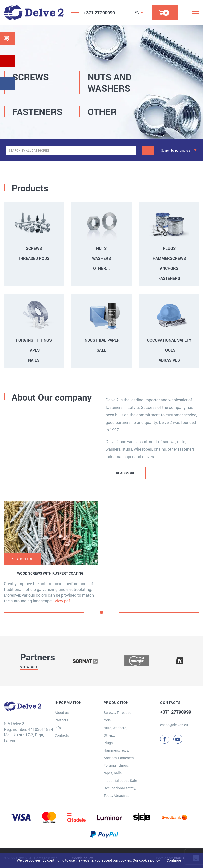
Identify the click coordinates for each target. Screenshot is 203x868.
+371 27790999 (99, 13)
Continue (174, 860)
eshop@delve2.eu (174, 725)
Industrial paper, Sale (120, 780)
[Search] (148, 150)
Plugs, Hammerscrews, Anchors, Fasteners (119, 750)
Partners (61, 720)
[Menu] (195, 13)
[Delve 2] (34, 13)
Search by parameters (176, 150)
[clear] (132, 150)
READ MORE (125, 473)
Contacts (62, 735)
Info (58, 728)
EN (137, 12)
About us (62, 713)
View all (29, 667)
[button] (101, 612)
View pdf (62, 601)
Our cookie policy (146, 860)
